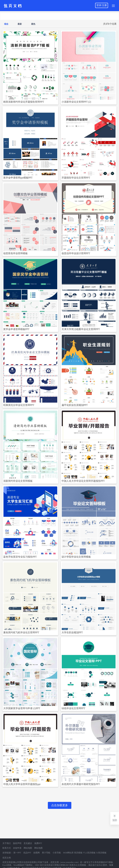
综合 (6, 24)
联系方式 (7, 848)
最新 (20, 24)
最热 (33, 24)
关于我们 (7, 843)
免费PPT (38, 843)
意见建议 (28, 843)
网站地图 (28, 848)
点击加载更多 (59, 805)
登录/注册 (102, 5)
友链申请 (17, 848)
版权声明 (17, 843)
